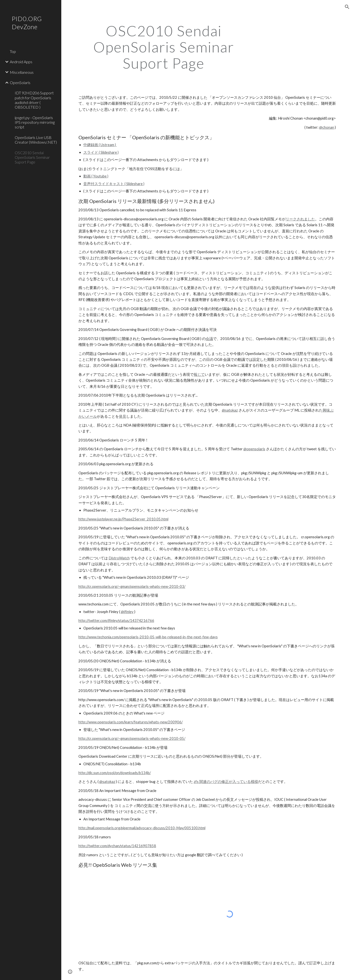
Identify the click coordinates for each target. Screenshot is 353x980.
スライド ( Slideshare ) (101, 152)
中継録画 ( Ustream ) (100, 145)
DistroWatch (119, 558)
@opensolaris (254, 449)
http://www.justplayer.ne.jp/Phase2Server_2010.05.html (123, 519)
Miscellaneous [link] (22, 72)
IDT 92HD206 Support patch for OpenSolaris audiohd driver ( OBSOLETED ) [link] (34, 100)
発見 (123, 416)
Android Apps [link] (21, 62)
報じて (199, 374)
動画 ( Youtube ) (96, 176)
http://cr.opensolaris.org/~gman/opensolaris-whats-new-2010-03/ (132, 586)
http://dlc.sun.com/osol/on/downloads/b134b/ (115, 773)
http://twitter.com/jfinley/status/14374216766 (116, 621)
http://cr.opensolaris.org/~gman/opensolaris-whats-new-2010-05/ (132, 738)
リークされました (300, 219)
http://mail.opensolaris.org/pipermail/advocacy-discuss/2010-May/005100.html (142, 828)
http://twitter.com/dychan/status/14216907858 (117, 846)
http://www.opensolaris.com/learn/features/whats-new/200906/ (131, 722)
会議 (209, 339)
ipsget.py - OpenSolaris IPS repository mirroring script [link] (35, 122)
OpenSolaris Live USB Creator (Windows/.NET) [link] (36, 140)
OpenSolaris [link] (20, 82)
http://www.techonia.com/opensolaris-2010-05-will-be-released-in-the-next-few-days (148, 637)
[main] (164, 47)
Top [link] (13, 51)
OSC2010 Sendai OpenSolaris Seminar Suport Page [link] (32, 157)
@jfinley (127, 612)
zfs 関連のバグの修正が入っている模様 (226, 782)
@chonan (327, 127)
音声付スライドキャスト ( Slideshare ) (114, 184)
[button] (347, 7)
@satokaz (230, 410)
